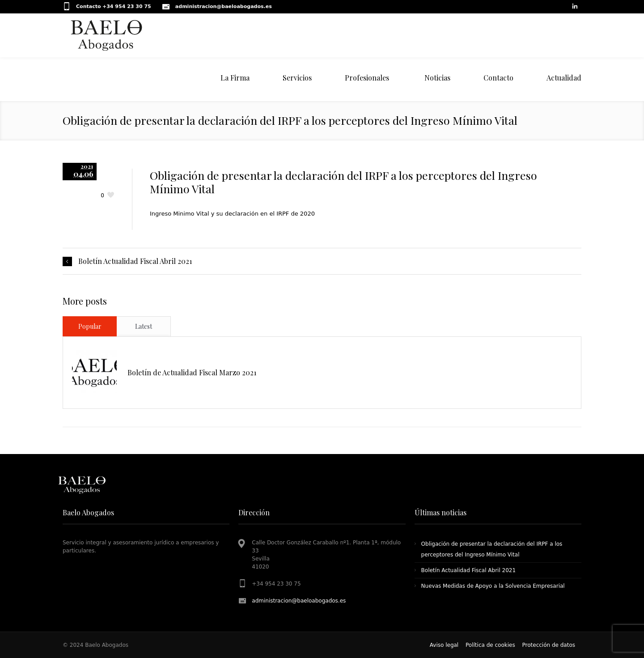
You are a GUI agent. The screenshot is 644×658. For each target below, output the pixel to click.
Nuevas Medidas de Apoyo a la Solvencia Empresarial (493, 586)
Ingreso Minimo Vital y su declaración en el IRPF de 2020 (232, 214)
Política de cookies (490, 645)
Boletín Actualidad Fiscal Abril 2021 (135, 261)
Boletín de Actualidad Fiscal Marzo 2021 (192, 372)
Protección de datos (549, 645)
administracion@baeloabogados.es (299, 601)
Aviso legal (444, 645)
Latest (144, 326)
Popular (90, 326)
